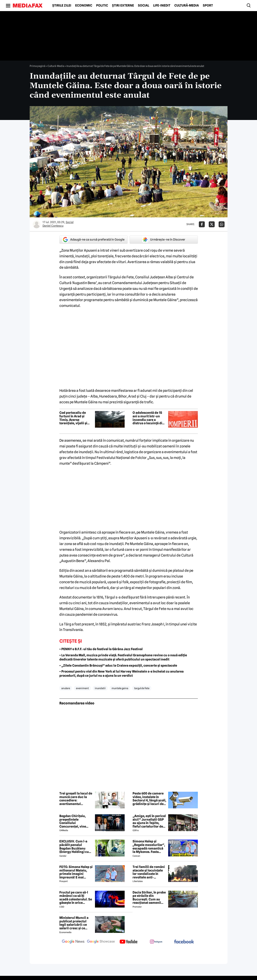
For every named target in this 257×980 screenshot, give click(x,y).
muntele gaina (120, 688)
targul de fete (142, 688)
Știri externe (123, 6)
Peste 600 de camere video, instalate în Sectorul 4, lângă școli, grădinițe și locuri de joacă (149, 799)
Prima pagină (37, 66)
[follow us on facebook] (184, 942)
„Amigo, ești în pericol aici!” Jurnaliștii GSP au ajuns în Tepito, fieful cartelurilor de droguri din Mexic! (149, 821)
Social (144, 6)
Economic (84, 6)
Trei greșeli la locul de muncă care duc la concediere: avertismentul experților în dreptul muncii (76, 799)
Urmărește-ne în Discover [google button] (164, 240)
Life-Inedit (162, 6)
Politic (102, 6)
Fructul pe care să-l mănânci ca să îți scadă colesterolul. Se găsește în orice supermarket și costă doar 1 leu (76, 898)
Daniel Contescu (53, 226)
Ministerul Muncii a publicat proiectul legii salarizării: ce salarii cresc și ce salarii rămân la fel (74, 923)
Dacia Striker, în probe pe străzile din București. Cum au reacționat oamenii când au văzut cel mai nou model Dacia (149, 898)
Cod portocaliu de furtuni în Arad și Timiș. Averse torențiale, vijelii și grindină (73, 418)
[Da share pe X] (212, 224)
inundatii (100, 688)
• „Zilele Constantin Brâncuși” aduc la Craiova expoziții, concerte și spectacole (118, 666)
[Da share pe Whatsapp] (222, 224)
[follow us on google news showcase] (101, 942)
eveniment (82, 688)
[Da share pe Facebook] (202, 224)
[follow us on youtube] (129, 942)
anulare (66, 688)
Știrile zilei (62, 6)
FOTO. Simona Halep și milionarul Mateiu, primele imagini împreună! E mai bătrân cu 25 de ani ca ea (76, 872)
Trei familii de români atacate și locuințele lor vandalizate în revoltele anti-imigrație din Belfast (149, 872)
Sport (208, 6)
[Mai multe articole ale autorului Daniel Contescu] (37, 224)
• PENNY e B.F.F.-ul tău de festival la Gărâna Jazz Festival (101, 649)
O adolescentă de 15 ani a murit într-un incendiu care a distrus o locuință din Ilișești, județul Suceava (148, 418)
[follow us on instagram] (156, 942)
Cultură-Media (187, 6)
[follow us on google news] (73, 942)
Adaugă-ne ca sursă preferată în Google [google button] (93, 240)
